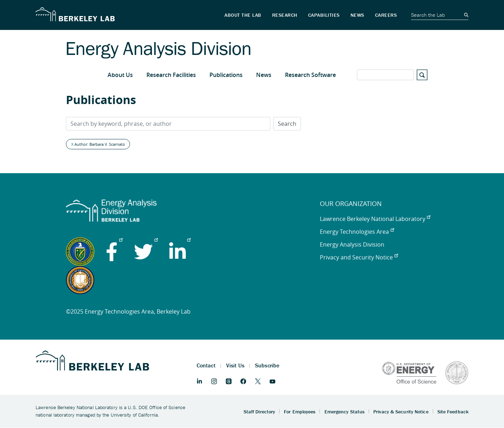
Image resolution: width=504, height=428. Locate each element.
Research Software (310, 75)
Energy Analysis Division (352, 244)
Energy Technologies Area (357, 232)
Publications (226, 75)
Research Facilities (171, 75)
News (264, 75)
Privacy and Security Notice (359, 257)
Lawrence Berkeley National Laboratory (375, 219)
